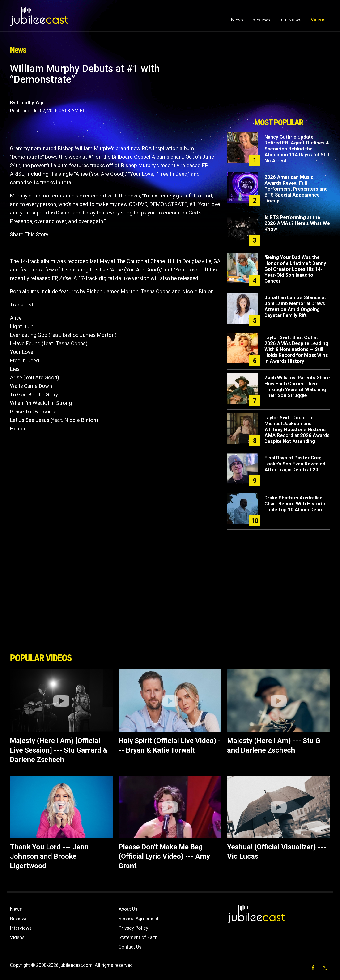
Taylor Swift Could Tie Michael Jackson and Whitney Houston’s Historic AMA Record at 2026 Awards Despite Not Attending (297, 429)
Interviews (290, 20)
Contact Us (130, 947)
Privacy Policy (133, 928)
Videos (318, 20)
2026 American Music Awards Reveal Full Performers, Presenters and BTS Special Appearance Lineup (296, 189)
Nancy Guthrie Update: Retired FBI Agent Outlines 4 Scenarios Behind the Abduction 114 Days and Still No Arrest (297, 149)
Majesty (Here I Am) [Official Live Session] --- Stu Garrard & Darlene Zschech (59, 750)
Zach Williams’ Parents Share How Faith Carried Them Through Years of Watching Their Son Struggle (297, 387)
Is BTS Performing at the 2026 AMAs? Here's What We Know (297, 223)
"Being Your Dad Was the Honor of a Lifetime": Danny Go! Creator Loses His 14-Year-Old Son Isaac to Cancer (295, 269)
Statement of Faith (138, 937)
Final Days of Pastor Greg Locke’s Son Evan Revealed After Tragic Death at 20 (295, 464)
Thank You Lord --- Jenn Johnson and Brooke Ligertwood (49, 856)
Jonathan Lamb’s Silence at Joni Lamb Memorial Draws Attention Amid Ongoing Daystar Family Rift (295, 306)
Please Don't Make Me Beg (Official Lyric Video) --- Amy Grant (164, 856)
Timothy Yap (30, 103)
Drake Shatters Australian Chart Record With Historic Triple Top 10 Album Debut (295, 504)
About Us (128, 909)
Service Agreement (139, 919)
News (237, 20)
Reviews (261, 20)
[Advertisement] (279, 89)
